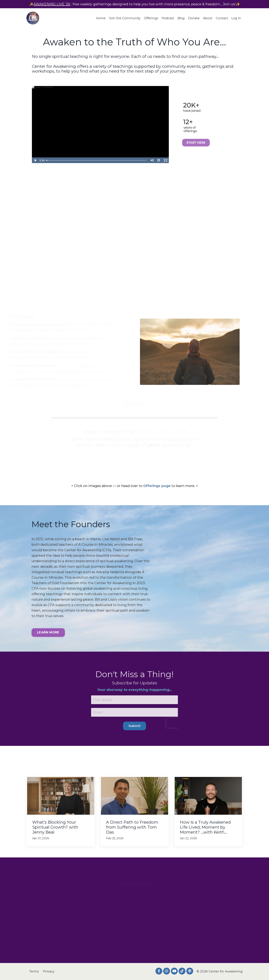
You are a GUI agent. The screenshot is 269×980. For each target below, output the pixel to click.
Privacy (49, 971)
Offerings (151, 18)
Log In (236, 18)
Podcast (168, 18)
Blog (181, 18)
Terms (34, 971)
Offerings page (157, 486)
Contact (222, 18)
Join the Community (125, 18)
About (208, 18)
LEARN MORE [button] (48, 632)
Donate (194, 18)
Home (101, 18)
